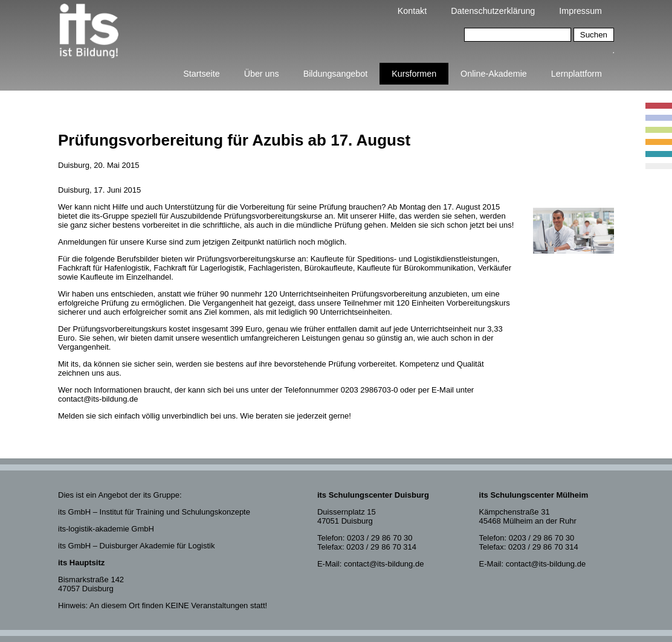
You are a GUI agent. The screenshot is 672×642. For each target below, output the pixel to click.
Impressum (580, 11)
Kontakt (412, 11)
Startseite (201, 74)
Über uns (262, 74)
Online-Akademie (494, 74)
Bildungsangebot (336, 74)
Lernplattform (577, 74)
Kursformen (414, 74)
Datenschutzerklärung (493, 11)
